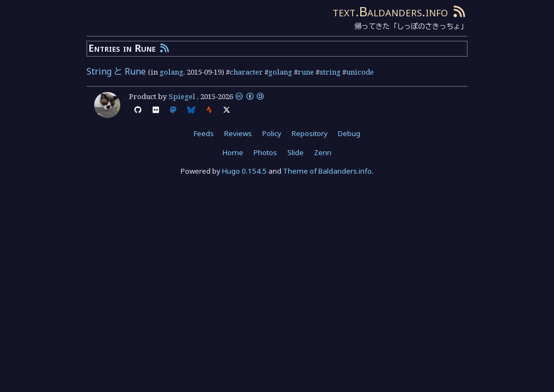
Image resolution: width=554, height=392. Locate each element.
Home (233, 152)
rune (306, 72)
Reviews (238, 133)
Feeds (204, 133)
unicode (360, 72)
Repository (310, 133)
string (330, 72)
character (246, 72)
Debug (349, 133)
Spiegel (182, 96)
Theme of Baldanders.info (327, 171)
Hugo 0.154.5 (244, 171)
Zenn (323, 152)
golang (171, 72)
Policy (272, 133)
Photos (265, 152)
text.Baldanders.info (390, 11)
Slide (296, 152)
